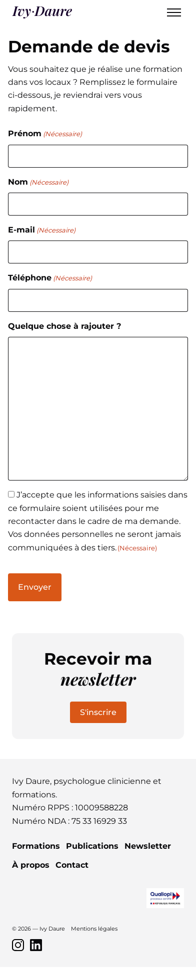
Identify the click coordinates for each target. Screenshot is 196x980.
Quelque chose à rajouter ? (64, 326)
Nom (38, 182)
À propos (31, 865)
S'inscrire (98, 712)
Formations (36, 846)
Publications (92, 846)
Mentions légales (94, 929)
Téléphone (50, 278)
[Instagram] (18, 945)
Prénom (45, 134)
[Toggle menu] (174, 12)
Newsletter (148, 846)
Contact (72, 865)
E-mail (42, 230)
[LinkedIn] (36, 945)
